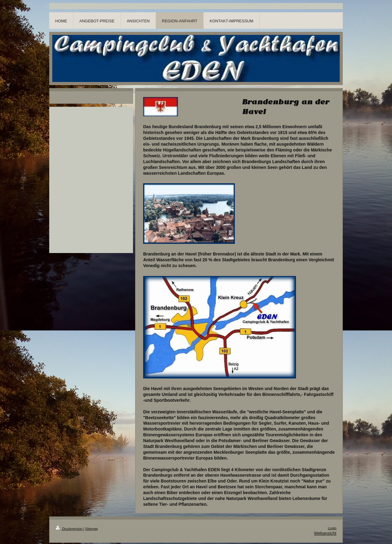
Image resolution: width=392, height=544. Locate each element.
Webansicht (325, 533)
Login (332, 528)
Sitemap (92, 529)
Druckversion (69, 529)
